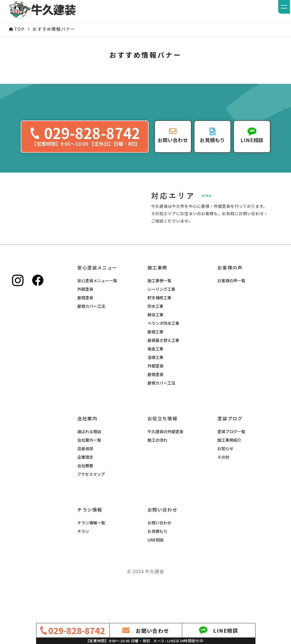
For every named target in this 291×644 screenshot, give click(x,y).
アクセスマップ (91, 502)
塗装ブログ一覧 (231, 460)
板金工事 (155, 377)
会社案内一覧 (89, 468)
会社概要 (85, 494)
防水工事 (155, 335)
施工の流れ (157, 468)
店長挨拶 (85, 477)
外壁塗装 (85, 317)
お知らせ (225, 477)
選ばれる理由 (89, 460)
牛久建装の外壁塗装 (165, 460)
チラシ (83, 560)
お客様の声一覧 (231, 309)
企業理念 (85, 485)
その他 (223, 485)
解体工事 (155, 343)
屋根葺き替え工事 (163, 369)
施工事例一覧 (159, 309)
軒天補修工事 (159, 326)
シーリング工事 (161, 317)
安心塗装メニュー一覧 (97, 309)
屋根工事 (155, 360)
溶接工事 (155, 386)
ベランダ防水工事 (163, 352)
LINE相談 (156, 568)
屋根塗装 (85, 326)
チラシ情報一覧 (91, 551)
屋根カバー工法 (91, 335)
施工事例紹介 (229, 468)
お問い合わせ (159, 551)
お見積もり (157, 560)
